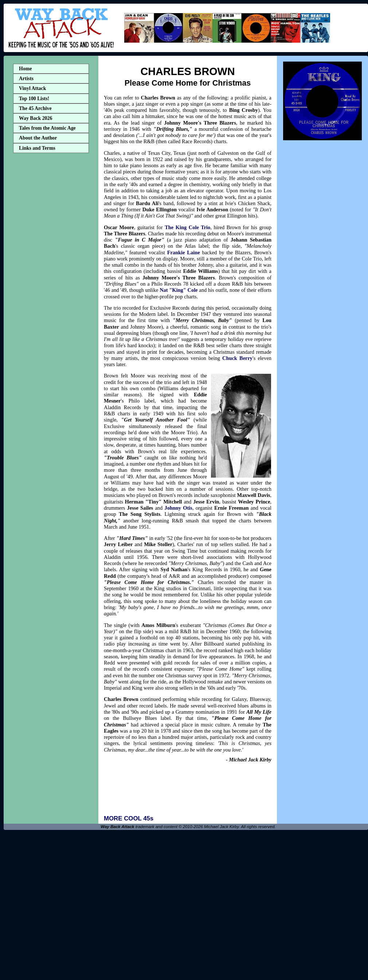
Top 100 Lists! (34, 99)
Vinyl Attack (32, 88)
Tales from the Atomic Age (47, 128)
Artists (26, 79)
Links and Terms (37, 148)
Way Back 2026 (36, 118)
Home (25, 69)
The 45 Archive (35, 108)
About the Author (38, 138)
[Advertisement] (51, 271)
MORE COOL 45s (129, 818)
